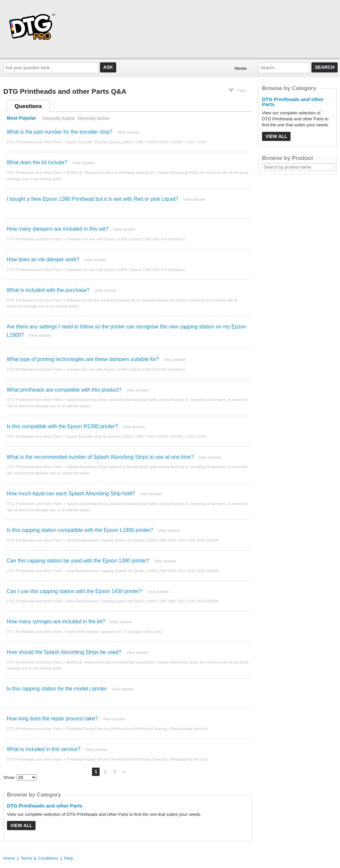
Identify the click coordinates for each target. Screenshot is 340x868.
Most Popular (21, 118)
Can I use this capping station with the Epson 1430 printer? (74, 591)
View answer (128, 132)
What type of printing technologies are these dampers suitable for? (83, 359)
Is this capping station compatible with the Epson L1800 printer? (80, 530)
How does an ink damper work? (43, 259)
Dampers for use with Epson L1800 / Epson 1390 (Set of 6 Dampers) (126, 239)
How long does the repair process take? (52, 719)
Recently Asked (58, 118)
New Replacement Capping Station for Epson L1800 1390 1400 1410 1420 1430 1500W (142, 540)
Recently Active (94, 118)
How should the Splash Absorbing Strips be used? (64, 652)
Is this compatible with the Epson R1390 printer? (62, 426)
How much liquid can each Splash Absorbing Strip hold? (71, 494)
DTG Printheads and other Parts (34, 142)
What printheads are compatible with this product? (64, 390)
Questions (28, 106)
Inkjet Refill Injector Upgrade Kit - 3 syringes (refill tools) (114, 631)
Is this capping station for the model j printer (57, 689)
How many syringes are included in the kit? (56, 621)
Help (69, 858)
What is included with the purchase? (48, 290)
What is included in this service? (43, 749)
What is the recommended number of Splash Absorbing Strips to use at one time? (100, 457)
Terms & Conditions (39, 858)
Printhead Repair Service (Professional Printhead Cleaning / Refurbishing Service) (137, 729)
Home (241, 68)
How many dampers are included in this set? (58, 229)
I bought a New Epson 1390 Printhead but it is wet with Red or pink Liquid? (92, 199)
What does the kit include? (37, 162)
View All (21, 825)
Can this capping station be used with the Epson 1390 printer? (78, 561)
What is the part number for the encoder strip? (59, 132)
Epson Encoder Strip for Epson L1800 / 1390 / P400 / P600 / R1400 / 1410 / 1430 (136, 142)
